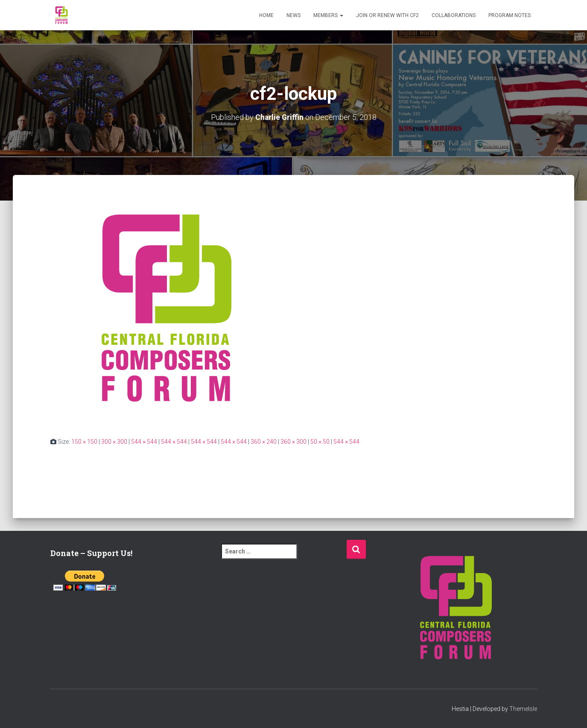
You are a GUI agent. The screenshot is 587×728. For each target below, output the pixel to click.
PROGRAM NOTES (510, 15)
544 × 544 (144, 441)
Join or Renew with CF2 (387, 15)
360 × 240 (264, 441)
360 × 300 (293, 441)
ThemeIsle (523, 709)
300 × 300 (114, 441)
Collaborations (454, 15)
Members (328, 15)
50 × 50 (320, 441)
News (293, 15)
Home (266, 15)
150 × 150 (84, 441)
